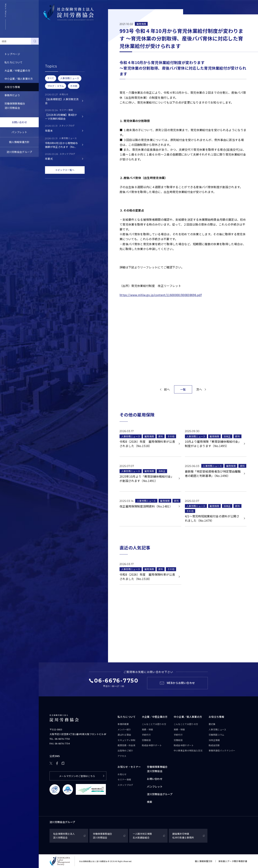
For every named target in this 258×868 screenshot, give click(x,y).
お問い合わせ (19, 122)
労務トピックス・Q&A (56, 66)
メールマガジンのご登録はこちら (77, 776)
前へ (167, 389)
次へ (199, 389)
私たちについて (14, 62)
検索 (150, 802)
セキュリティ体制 (126, 740)
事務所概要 (123, 724)
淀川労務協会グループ (19, 152)
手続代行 (146, 735)
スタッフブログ (125, 785)
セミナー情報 (124, 779)
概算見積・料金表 (126, 745)
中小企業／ (188, 717)
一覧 (183, 389)
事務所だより (12, 95)
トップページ (12, 54)
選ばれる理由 (124, 735)
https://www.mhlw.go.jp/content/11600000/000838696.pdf (161, 295)
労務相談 (146, 740)
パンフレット (19, 132)
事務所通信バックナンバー (59, 75)
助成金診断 (50, 83)
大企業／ (155, 717)
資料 (161, 436)
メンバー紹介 (124, 729)
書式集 (47, 42)
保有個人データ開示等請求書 (233, 861)
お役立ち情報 (12, 87)
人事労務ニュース (53, 50)
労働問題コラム (52, 58)
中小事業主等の (188, 751)
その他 (171, 436)
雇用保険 (141, 24)
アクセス (122, 756)
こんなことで (154, 724)
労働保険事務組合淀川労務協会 (15, 106)
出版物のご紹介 (125, 750)
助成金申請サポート (152, 745)
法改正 (227, 436)
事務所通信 (222, 751)
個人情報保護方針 (19, 142)
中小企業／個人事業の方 (19, 79)
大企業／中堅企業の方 (17, 71)
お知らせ (122, 774)
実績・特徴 (147, 729)
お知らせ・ (129, 767)
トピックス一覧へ (65, 170)
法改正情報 (214, 740)
